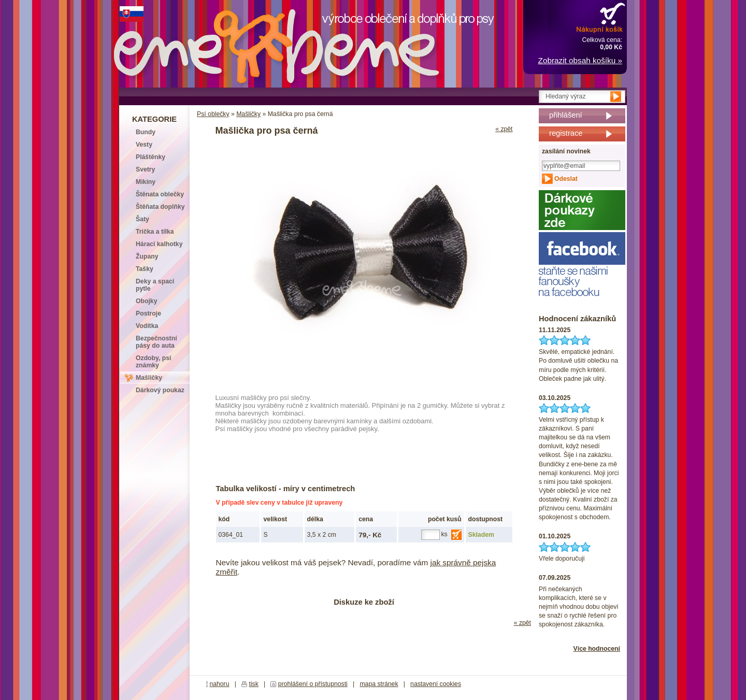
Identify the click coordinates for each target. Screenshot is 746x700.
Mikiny (146, 182)
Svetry (145, 169)
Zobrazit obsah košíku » (580, 60)
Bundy (146, 132)
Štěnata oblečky (160, 194)
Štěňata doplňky (160, 207)
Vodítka (147, 326)
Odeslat (566, 179)
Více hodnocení (597, 649)
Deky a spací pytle (155, 285)
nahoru (219, 684)
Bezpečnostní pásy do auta (156, 342)
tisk (254, 684)
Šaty (142, 219)
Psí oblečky (213, 114)
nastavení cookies (436, 684)
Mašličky (248, 114)
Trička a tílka (155, 232)
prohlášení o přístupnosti (313, 684)
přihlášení (566, 115)
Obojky (146, 301)
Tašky (145, 269)
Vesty (144, 145)
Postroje (148, 313)
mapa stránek (379, 684)
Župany (147, 256)
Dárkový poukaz (160, 390)
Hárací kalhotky (159, 244)
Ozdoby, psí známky (153, 362)
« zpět (504, 129)
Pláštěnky (150, 157)
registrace (566, 133)
